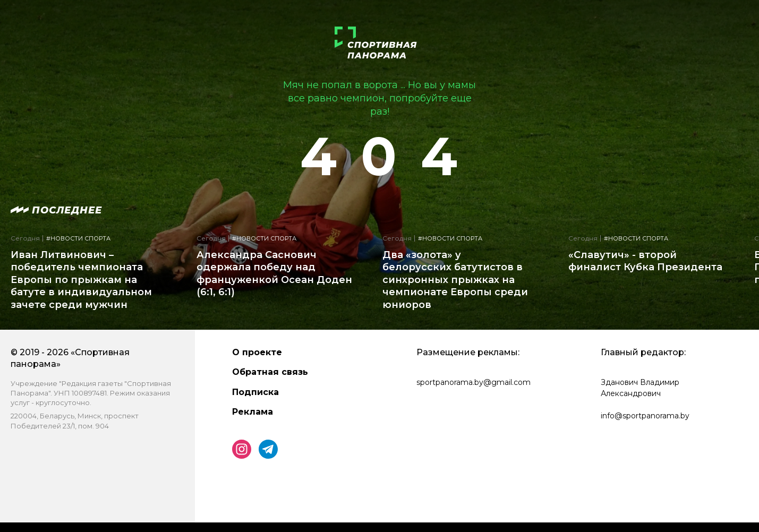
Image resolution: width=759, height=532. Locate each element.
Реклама (253, 412)
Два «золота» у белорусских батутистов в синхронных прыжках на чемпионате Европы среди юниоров (455, 280)
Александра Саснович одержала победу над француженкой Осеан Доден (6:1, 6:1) (274, 273)
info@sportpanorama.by (645, 416)
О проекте (257, 352)
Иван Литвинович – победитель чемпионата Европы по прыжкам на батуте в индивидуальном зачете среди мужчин (81, 280)
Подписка (255, 392)
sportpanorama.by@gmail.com (474, 382)
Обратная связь (270, 372)
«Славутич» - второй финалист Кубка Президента (645, 261)
